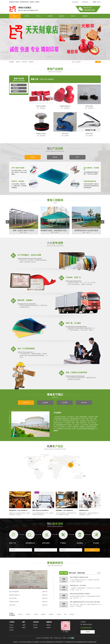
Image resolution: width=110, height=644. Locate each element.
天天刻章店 (46, 638)
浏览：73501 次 (24, 232)
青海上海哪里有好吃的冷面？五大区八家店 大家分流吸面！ (86, 602)
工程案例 (35, 628)
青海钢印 (18, 62)
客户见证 (35, 625)
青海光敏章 (24, 62)
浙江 (45, 642)
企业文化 (11, 625)
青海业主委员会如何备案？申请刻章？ (80, 594)
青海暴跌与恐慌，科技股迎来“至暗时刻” (56, 230)
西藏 (80, 642)
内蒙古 (30, 642)
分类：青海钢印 (65, 136)
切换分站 (99, 2)
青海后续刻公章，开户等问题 (78, 585)
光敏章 (24, 625)
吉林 (35, 642)
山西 (27, 642)
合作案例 (50, 16)
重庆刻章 (43, 614)
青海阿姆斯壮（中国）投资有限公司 (64, 510)
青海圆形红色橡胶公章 (65, 106)
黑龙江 (38, 642)
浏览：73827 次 (86, 232)
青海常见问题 (81, 573)
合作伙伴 (36, 622)
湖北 (59, 642)
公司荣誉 (11, 630)
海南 (68, 642)
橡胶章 (24, 628)
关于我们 (27, 16)
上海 (41, 642)
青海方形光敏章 (89, 106)
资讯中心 (73, 16)
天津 (22, 642)
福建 (50, 642)
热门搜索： (12, 62)
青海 (86, 642)
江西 (52, 642)
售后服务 (48, 628)
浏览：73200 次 (55, 232)
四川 (73, 642)
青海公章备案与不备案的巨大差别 (79, 577)
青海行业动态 (72, 573)
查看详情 (56, 431)
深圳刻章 (51, 614)
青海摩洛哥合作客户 (84, 510)
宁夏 (89, 642)
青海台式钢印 (65, 134)
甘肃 (84, 642)
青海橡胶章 (31, 62)
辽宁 (33, 642)
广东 (63, 642)
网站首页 (15, 16)
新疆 (91, 642)
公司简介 (12, 622)
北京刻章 (20, 614)
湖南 (61, 642)
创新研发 (49, 622)
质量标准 (48, 625)
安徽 (47, 642)
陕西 (82, 642)
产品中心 (38, 16)
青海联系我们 (85, 2)
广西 (66, 642)
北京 (20, 642)
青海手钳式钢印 (89, 134)
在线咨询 (88, 632)
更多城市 (94, 642)
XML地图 (69, 638)
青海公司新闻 (64, 573)
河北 (25, 642)
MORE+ (99, 573)
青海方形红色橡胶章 (47, 79)
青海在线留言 (75, 2)
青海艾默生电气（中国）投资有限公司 (18, 510)
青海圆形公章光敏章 (41, 134)
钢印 (24, 622)
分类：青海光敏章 (89, 108)
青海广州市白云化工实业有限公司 (40, 510)
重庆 (70, 642)
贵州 (75, 642)
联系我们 (85, 16)
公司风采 (11, 628)
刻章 (65, 614)
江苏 (43, 642)
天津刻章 (28, 614)
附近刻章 (72, 614)
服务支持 (62, 16)
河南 (57, 642)
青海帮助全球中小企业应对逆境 (86, 230)
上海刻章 (36, 614)
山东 (54, 642)
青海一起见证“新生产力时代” (24, 230)
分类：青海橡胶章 (41, 108)
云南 (77, 642)
